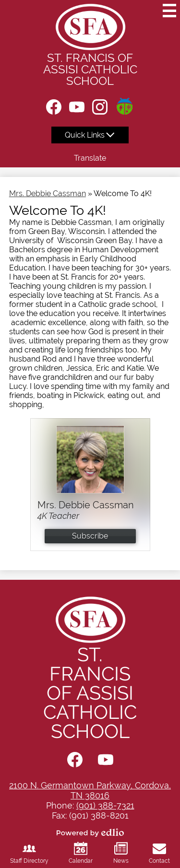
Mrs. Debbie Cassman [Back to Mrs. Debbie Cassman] (48, 194)
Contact (159, 853)
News (121, 853)
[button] (90, 135)
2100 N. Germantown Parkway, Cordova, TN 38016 (90, 790)
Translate (90, 158)
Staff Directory (29, 853)
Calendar (81, 853)
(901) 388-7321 (105, 805)
